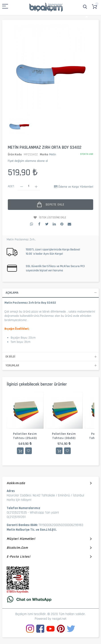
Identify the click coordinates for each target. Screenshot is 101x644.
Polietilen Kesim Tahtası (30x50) (64, 436)
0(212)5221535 (17, 513)
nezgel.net (59, 619)
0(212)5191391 (16, 517)
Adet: (11, 186)
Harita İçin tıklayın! (19, 500)
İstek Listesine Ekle (53, 217)
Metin (53, 154)
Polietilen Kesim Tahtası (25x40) (25, 436)
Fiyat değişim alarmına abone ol (28, 161)
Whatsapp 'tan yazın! (44, 513)
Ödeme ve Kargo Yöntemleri (76, 187)
